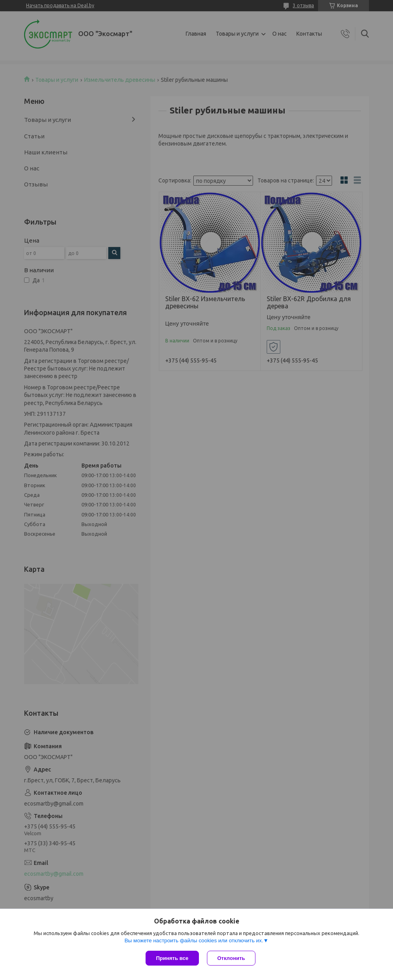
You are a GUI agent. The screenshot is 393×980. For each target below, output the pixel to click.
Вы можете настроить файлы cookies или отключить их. (194, 941)
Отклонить (231, 958)
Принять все (172, 958)
